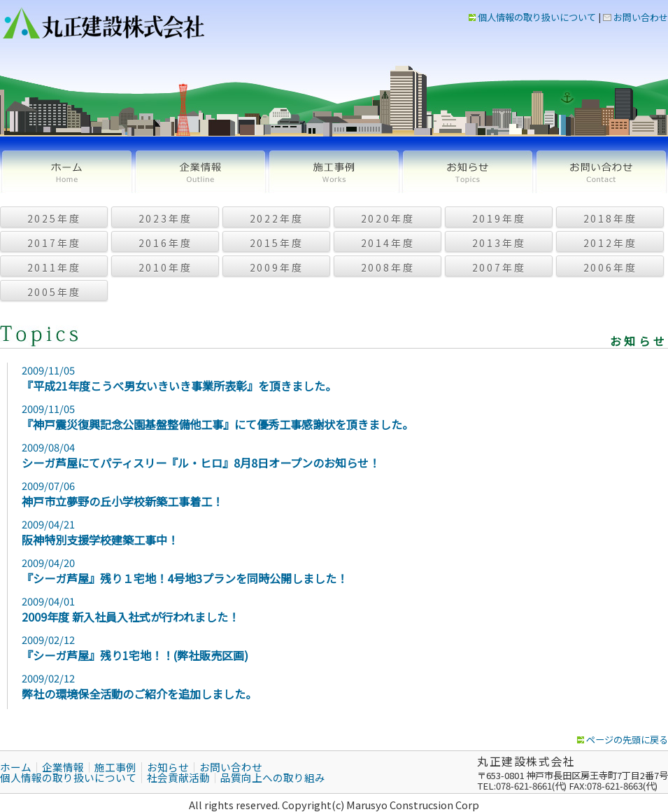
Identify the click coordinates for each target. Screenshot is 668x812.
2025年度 (54, 218)
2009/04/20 (282, 571)
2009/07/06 (282, 494)
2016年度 (165, 243)
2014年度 (388, 243)
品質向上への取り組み (273, 777)
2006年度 (610, 267)
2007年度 (499, 267)
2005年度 (54, 292)
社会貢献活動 (178, 777)
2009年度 (277, 267)
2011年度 (54, 267)
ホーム (67, 172)
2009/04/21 (282, 532)
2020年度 (388, 218)
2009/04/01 (282, 609)
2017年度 (54, 243)
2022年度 (277, 218)
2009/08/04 (282, 455)
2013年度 (499, 243)
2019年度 (499, 218)
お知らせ (468, 172)
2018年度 (610, 218)
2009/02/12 (282, 648)
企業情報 (200, 172)
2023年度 (165, 218)
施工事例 (334, 172)
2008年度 (388, 267)
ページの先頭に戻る (623, 740)
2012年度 (610, 243)
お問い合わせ (635, 17)
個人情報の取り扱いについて (532, 17)
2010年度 (165, 267)
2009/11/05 (282, 378)
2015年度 (277, 243)
